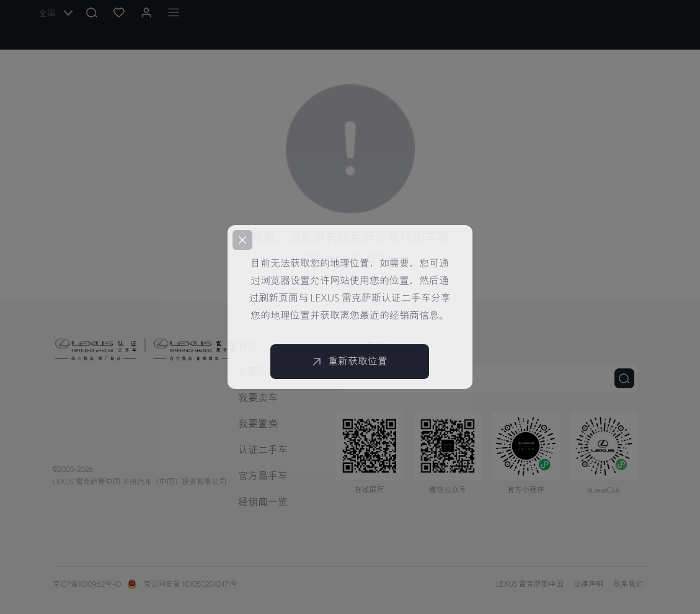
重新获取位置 (350, 362)
